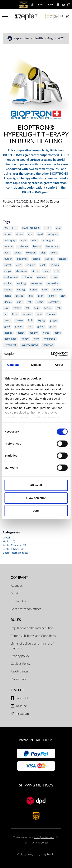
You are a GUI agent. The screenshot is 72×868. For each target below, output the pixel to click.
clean (46, 271)
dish (63, 296)
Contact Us (18, 601)
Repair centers (20, 671)
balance (8, 246)
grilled (41, 327)
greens (19, 327)
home (58, 333)
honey (25, 339)
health (21, 333)
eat (29, 302)
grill (30, 327)
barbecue (23, 246)
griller (53, 327)
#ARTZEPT (11, 228)
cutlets (8, 290)
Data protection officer (26, 609)
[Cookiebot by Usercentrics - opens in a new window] (51, 354)
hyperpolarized (30, 345)
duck (20, 302)
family (17, 308)
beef (7, 253)
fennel (48, 308)
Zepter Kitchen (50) (14, 549)
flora (15, 314)
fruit (30, 320)
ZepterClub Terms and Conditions (33, 636)
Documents (18, 679)
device (19, 296)
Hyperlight (10, 345)
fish (59, 308)
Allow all (36, 485)
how (36, 339)
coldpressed (11, 277)
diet (31, 296)
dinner (52, 296)
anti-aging (10, 240)
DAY (45, 290)
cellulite (31, 265)
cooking (22, 283)
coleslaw (42, 277)
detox (7, 296)
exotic (40, 302)
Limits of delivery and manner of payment (32, 646)
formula (51, 314)
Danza (34, 290)
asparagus (48, 240)
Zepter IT (48, 854)
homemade (10, 339)
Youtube (21, 706)
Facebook (22, 698)
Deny (36, 510)
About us (17, 586)
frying (41, 320)
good (7, 327)
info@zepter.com (44, 837)
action (8, 234)
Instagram (22, 714)
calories (49, 259)
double (8, 302)
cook (54, 277)
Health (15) (9, 542)
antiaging (53, 234)
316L (48, 228)
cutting (21, 290)
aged (40, 234)
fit (6, 314)
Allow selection (36, 498)
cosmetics (53, 283)
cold (57, 271)
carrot (8, 265)
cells (19, 265)
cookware (36, 283)
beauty (37, 246)
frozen (19, 320)
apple (23, 240)
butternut (22, 259)
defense (57, 290)
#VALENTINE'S (31, 228)
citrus (35, 271)
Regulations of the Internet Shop (32, 628)
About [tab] (59, 365)
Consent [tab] (13, 365)
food (39, 314)
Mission (16, 593)
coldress (27, 277)
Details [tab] (36, 365)
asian (34, 240)
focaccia (27, 314)
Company (19, 578)
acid (58, 228)
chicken (55, 265)
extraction (54, 302)
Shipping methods (36, 785)
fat (27, 308)
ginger (54, 320)
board (54, 253)
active (20, 234)
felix (37, 308)
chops (8, 271)
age (30, 234)
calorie (36, 259)
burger (8, 259)
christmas (21, 271)
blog (43, 253)
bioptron (31, 253)
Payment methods (36, 740)
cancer (62, 259)
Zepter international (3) (15, 553)
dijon (41, 296)
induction (48, 345)
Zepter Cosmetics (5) (14, 545)
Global (6, 538)
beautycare (52, 246)
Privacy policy (20, 656)
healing (8, 333)
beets (18, 253)
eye (6, 308)
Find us (18, 690)
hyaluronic (50, 339)
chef (43, 265)
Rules (16, 620)
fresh (7, 320)
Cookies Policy (21, 664)
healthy (34, 333)
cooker (8, 283)
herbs (46, 333)
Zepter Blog (22, 38)
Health (39, 38)
